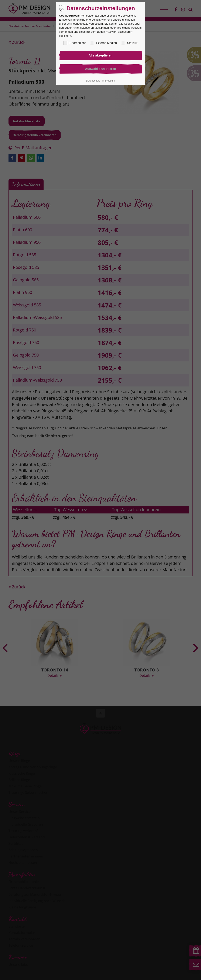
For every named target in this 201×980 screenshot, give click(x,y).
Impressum (108, 81)
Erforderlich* (75, 43)
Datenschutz (93, 81)
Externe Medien (103, 43)
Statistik (129, 43)
